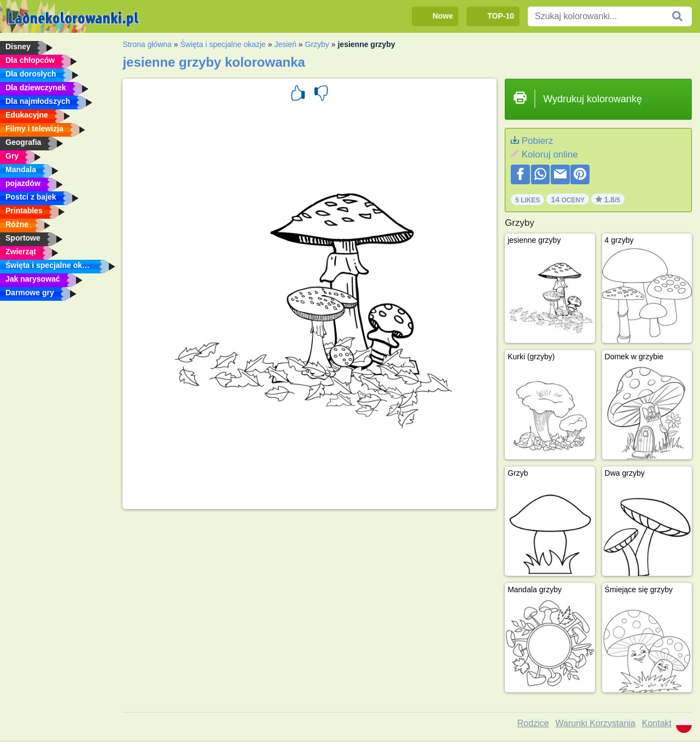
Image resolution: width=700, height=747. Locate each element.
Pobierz (538, 141)
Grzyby (317, 44)
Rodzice (533, 723)
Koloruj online (550, 154)
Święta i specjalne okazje (223, 44)
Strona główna (147, 44)
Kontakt (657, 723)
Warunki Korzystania (596, 723)
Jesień (285, 44)
